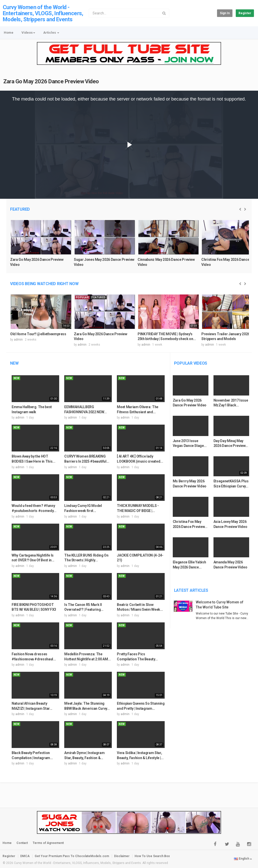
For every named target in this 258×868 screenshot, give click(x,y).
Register (245, 13)
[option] (41, 246)
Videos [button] (28, 33)
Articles (51, 33)
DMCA (25, 856)
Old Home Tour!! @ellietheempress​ (38, 334)
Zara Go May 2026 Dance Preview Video (51, 81)
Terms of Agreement (48, 843)
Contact (22, 843)
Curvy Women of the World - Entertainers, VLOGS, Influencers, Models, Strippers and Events (43, 13)
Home (9, 33)
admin (18, 340)
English (243, 859)
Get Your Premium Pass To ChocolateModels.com (72, 856)
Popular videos (191, 363)
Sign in (225, 13)
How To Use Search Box (152, 856)
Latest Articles (191, 590)
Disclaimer (122, 856)
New (14, 363)
